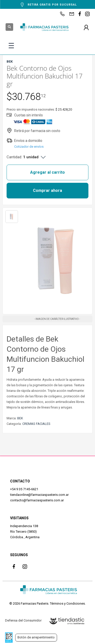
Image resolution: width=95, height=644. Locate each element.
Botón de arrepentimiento (36, 637)
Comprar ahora (48, 190)
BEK (20, 418)
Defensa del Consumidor (23, 620)
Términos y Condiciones (67, 603)
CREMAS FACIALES (36, 424)
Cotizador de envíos (29, 147)
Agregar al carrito (48, 172)
